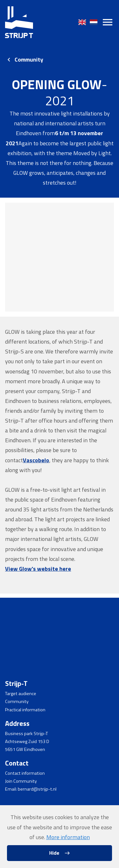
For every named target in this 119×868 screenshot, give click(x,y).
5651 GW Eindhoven (25, 749)
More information (68, 837)
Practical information (25, 710)
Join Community (21, 781)
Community (29, 59)
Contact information (25, 773)
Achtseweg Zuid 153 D (27, 741)
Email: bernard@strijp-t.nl (31, 789)
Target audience (21, 694)
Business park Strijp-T (26, 733)
